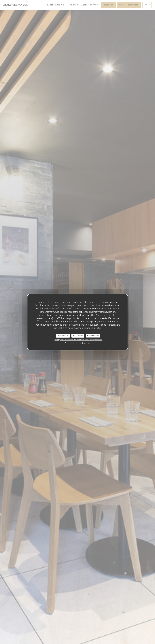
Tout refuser (78, 336)
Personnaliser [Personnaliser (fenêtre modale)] (93, 336)
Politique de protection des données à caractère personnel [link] (78, 340)
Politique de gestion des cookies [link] (78, 343)
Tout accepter (63, 336)
